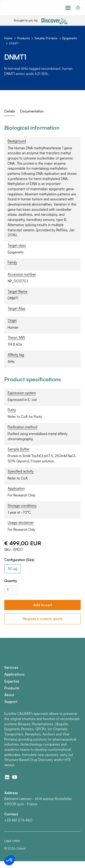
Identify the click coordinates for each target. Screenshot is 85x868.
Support (11, 702)
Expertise (12, 681)
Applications (14, 674)
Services (11, 668)
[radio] (13, 569)
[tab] (10, 112)
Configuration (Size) (19, 560)
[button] (68, 8)
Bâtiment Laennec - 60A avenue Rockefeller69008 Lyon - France (38, 801)
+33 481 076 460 (18, 820)
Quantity (11, 581)
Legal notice (12, 841)
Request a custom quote (43, 619)
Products (12, 688)
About (9, 695)
